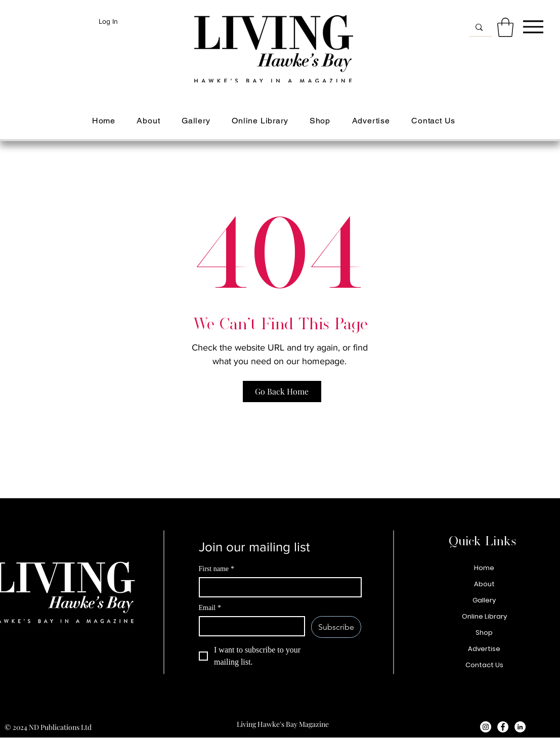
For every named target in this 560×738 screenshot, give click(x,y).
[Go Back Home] (282, 392)
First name (217, 569)
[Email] (249, 626)
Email (210, 608)
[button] (505, 27)
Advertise (484, 649)
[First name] (277, 587)
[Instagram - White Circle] (486, 727)
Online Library (484, 616)
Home (484, 568)
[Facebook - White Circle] (503, 727)
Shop (484, 633)
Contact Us (484, 665)
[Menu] (533, 27)
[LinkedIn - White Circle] (520, 727)
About (484, 584)
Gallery (484, 600)
